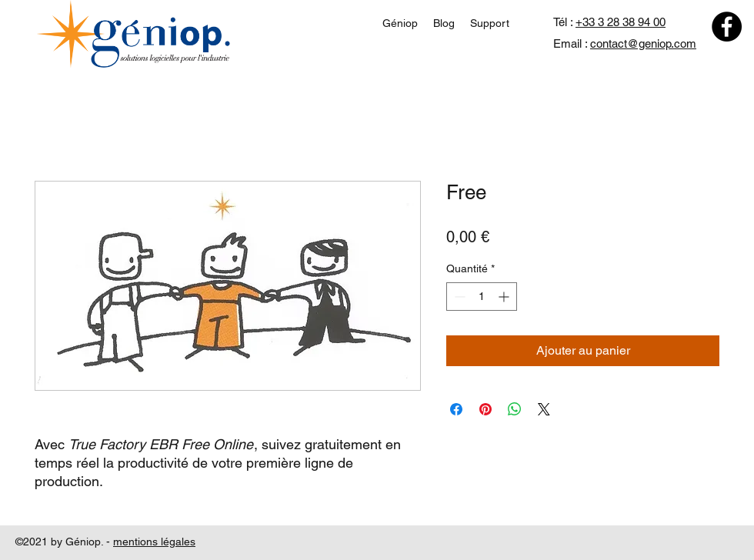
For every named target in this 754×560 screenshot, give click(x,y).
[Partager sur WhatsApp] (515, 409)
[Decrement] (458, 297)
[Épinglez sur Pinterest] (485, 409)
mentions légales (154, 542)
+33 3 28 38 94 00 (621, 22)
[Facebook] (727, 27)
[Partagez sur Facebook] (456, 409)
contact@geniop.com (643, 43)
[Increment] (505, 297)
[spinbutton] (482, 297)
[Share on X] (544, 409)
